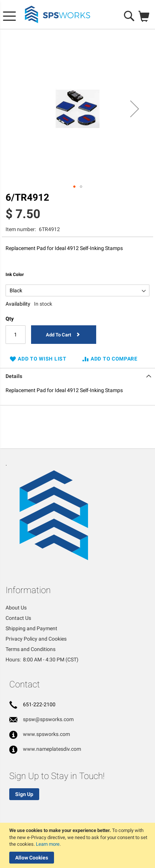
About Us (16, 608)
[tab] (77, 375)
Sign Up (24, 794)
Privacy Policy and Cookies (36, 639)
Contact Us (18, 618)
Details (14, 376)
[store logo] (58, 15)
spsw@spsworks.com (48, 719)
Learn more (48, 844)
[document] (78, 845)
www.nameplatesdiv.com (52, 749)
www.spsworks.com (46, 734)
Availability (18, 304)
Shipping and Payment (31, 628)
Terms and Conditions (31, 649)
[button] (135, 109)
